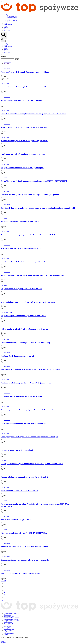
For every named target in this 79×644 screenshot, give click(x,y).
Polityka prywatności (9, 633)
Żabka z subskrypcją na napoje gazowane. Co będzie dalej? (24, 477)
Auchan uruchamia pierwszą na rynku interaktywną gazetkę (25, 560)
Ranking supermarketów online (12, 614)
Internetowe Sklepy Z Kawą (11, 619)
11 (4, 593)
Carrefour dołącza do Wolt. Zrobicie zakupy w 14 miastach (24, 262)
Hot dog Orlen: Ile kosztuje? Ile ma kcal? (17, 450)
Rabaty (5, 23)
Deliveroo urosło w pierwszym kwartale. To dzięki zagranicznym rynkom (30, 195)
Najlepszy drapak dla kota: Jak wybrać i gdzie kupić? (22, 168)
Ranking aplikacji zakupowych (11, 621)
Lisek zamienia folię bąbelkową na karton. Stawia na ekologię (25, 343)
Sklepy (5, 29)
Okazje (5, 26)
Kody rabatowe (8, 615)
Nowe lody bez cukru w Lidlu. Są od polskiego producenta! (24, 127)
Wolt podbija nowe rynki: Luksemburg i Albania (20, 573)
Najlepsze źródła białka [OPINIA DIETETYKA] (20, 221)
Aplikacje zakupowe (12, 18)
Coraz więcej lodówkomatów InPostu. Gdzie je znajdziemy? (25, 423)
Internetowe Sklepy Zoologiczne (12, 618)
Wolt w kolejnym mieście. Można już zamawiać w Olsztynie (24, 329)
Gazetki (6, 27)
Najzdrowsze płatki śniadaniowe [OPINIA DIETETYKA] (24, 316)
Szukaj (17, 59)
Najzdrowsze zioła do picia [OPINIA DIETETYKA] (21, 289)
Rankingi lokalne (8, 622)
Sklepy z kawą (10, 22)
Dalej (2, 600)
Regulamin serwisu (9, 632)
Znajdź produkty (8, 25)
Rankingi (6, 15)
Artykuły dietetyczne (9, 629)
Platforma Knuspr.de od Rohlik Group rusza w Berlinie (23, 154)
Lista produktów (8, 630)
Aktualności (7, 30)
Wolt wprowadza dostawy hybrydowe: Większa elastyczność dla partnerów (31, 369)
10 (4, 592)
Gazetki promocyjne (9, 616)
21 (4, 598)
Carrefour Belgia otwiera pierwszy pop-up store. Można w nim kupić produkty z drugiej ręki (38, 208)
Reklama (6, 635)
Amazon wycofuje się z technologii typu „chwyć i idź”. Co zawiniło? (28, 410)
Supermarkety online (12, 16)
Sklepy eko (10, 19)
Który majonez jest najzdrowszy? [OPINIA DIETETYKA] (24, 533)
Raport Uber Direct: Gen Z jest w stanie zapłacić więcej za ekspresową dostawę (32, 275)
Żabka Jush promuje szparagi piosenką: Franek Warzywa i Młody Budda (30, 235)
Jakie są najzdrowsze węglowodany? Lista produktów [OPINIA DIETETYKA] (32, 464)
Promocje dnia (7, 626)
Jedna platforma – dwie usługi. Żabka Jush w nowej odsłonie (25, 72)
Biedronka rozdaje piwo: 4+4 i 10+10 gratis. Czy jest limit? (24, 141)
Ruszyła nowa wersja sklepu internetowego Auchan (21, 248)
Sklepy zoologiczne (12, 20)
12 (4, 595)
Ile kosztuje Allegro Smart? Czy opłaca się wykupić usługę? (24, 546)
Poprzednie (3, 581)
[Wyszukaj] (4, 36)
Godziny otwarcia (8, 623)
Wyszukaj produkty (9, 625)
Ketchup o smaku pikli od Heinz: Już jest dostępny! (21, 100)
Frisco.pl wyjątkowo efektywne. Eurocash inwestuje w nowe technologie (29, 437)
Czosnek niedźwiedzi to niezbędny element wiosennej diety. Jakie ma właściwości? (33, 114)
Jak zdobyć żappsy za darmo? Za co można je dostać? (22, 396)
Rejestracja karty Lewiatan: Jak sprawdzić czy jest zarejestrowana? (28, 302)
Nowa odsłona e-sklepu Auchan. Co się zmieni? (19, 491)
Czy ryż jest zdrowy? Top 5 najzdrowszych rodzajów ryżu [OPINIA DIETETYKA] (34, 181)
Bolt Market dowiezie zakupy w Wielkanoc (18, 519)
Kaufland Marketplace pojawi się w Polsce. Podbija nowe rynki (26, 383)
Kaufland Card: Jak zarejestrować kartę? (17, 356)
